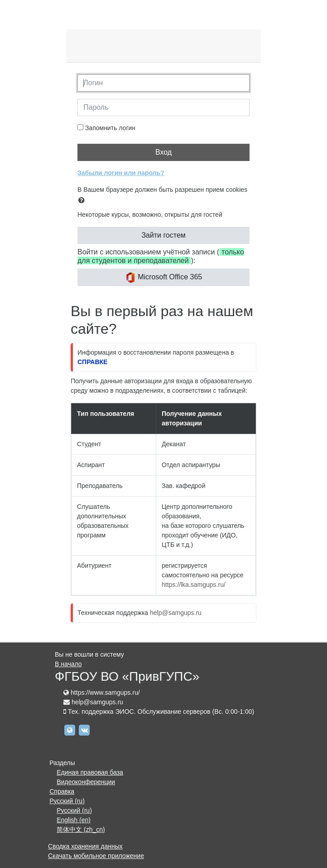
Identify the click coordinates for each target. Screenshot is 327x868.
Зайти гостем (163, 235)
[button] (83, 200)
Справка (62, 791)
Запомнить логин (110, 128)
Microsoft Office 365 (163, 278)
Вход (163, 152)
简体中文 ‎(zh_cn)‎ (81, 829)
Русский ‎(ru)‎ (67, 801)
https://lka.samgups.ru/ (194, 585)
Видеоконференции (86, 782)
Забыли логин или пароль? (121, 173)
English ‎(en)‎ (74, 820)
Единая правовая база (90, 772)
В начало (68, 664)
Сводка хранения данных (85, 846)
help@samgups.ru (176, 613)
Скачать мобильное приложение (96, 856)
